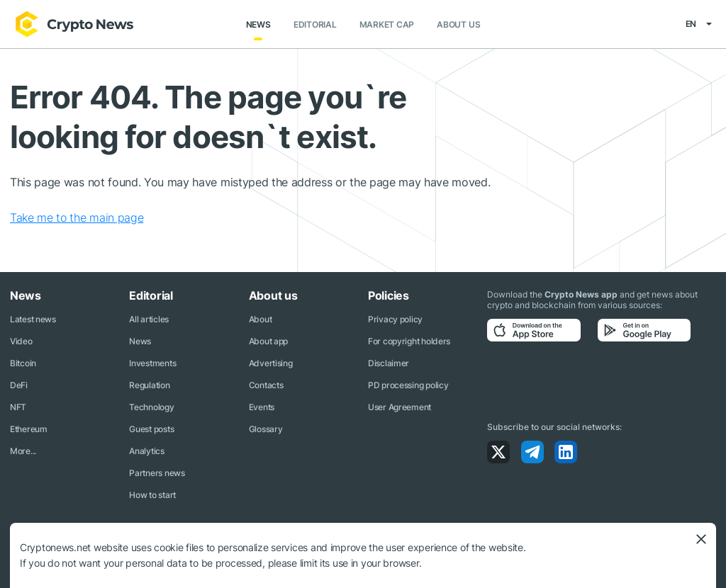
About (261, 319)
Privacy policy (395, 319)
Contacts (266, 385)
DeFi (19, 385)
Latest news (33, 319)
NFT (18, 407)
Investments (152, 363)
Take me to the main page (77, 217)
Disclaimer (389, 363)
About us (458, 24)
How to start (152, 495)
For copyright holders (409, 341)
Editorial (315, 24)
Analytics (146, 451)
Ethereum (29, 429)
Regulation (149, 385)
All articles (149, 319)
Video (21, 341)
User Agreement (400, 407)
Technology (151, 407)
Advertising (271, 363)
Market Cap (387, 24)
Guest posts (151, 429)
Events (262, 407)
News (258, 24)
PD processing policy (408, 385)
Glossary (266, 429)
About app (268, 341)
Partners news (157, 473)
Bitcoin (23, 363)
